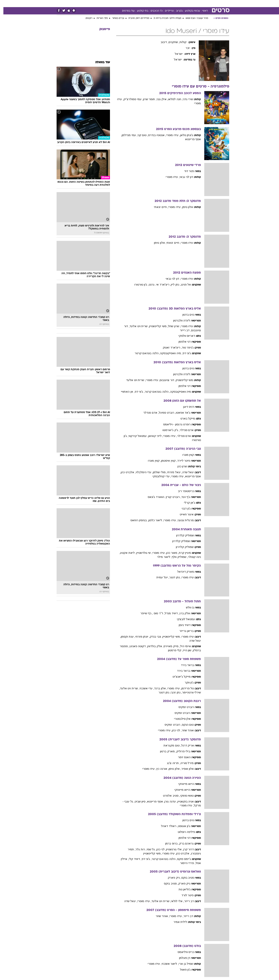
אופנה (92, 3)
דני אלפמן (181, 342)
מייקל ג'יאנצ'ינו (178, 677)
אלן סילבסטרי (179, 719)
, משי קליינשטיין (155, 326)
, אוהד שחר (159, 916)
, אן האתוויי (124, 392)
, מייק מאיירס (168, 646)
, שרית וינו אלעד (136, 326)
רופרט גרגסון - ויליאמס (174, 424)
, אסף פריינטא (152, 801)
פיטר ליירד (180, 461)
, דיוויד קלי (132, 859)
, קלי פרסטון (172, 650)
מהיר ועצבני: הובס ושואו (194, 18)
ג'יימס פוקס (181, 859)
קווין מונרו (185, 455)
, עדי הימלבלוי (141, 472)
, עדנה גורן (167, 801)
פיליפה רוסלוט (183, 832)
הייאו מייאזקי (183, 784)
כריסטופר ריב (183, 491)
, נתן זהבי (173, 692)
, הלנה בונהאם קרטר (144, 353)
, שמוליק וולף (176, 557)
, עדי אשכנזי (143, 688)
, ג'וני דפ (136, 392)
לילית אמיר (177, 922)
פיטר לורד (184, 895)
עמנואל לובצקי (183, 619)
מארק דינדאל (182, 572)
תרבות (172, 3)
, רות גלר (138, 849)
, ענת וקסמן (125, 637)
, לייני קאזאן (152, 436)
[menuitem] (207, 4)
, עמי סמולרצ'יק (130, 99)
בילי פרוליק (180, 751)
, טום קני (139, 135)
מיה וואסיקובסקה (177, 392)
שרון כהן (179, 466)
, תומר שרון (146, 99)
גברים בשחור (115, 18)
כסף (151, 3)
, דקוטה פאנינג (135, 646)
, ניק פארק (171, 878)
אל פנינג (182, 285)
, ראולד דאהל (166, 826)
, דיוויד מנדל (169, 613)
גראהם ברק (183, 843)
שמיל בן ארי (182, 964)
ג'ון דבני (183, 509)
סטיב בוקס (184, 878)
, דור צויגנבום (164, 380)
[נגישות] (5, 4)
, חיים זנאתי (158, 207)
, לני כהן (173, 730)
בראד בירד (184, 665)
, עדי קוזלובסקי (158, 476)
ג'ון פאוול (182, 970)
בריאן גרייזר (183, 631)
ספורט (197, 3)
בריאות (131, 3)
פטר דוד (186, 171)
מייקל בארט (184, 418)
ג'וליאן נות (181, 889)
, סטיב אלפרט (168, 796)
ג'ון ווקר (186, 682)
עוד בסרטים (125, 11)
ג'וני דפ (183, 353)
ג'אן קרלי (186, 503)
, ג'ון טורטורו (138, 285)
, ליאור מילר (161, 557)
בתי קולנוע (139, 11)
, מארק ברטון (165, 751)
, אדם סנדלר (148, 413)
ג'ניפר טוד (184, 348)
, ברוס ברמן (169, 843)
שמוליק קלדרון (182, 535)
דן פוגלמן (181, 958)
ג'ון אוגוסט (181, 826)
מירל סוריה (184, 763)
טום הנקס (184, 725)
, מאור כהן (169, 553)
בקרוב (176, 11)
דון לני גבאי (183, 177)
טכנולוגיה (105, 3)
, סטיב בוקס (168, 883)
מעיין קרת (181, 553)
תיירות (119, 3)
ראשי (202, 11)
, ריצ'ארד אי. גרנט (156, 285)
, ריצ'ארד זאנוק (169, 348)
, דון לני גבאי (170, 279)
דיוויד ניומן (181, 625)
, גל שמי (148, 849)
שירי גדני (185, 99)
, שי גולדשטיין (141, 553)
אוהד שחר (184, 730)
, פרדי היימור (184, 863)
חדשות (209, 3)
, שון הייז (185, 650)
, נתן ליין (172, 285)
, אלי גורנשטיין (171, 849)
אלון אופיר (184, 769)
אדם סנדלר (183, 430)
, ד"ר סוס (155, 613)
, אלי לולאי (174, 901)
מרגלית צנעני (182, 520)
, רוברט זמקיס (170, 725)
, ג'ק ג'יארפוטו (168, 430)
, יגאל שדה (127, 901)
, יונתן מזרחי (139, 637)
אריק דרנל (184, 745)
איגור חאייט (183, 514)
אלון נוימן (184, 207)
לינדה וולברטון (178, 320)
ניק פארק (181, 883)
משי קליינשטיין (181, 380)
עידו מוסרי (184, 243)
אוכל (142, 3)
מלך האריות (99, 18)
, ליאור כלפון (153, 520)
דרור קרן (185, 849)
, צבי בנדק (153, 637)
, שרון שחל (171, 326)
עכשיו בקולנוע (189, 11)
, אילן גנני (159, 99)
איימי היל (182, 646)
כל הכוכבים (153, 11)
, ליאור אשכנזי (167, 964)
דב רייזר (186, 901)
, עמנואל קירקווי (135, 436)
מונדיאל (185, 3)
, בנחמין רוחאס (136, 520)
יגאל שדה (185, 472)
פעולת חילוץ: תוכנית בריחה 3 (164, 18)
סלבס (161, 3)
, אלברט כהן (125, 472)
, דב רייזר (182, 330)
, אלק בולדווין (152, 646)
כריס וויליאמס (182, 952)
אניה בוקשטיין (182, 801)
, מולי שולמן (157, 472)
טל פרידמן (184, 688)
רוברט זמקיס (183, 707)
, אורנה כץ (159, 769)
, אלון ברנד (157, 688)
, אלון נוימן (157, 243)
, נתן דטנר (172, 577)
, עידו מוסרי (170, 135)
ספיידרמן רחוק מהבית (135, 18)
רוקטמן (86, 18)
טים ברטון (185, 315)
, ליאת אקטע (125, 553)
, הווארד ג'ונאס (153, 497)
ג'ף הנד (182, 497)
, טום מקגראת (169, 745)
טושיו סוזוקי (183, 796)
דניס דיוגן (185, 407)
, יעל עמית (159, 577)
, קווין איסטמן (166, 461)
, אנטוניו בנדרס (154, 135)
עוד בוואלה (99, 62)
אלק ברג (181, 613)
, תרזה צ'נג (170, 763)
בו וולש (187, 607)
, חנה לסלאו (172, 99)
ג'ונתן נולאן (183, 135)
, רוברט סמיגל (164, 413)
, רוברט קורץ (170, 497)
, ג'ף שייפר (143, 613)
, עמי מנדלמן (126, 135)
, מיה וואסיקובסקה (168, 353)
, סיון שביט (137, 801)
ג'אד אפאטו (180, 413)
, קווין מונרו (151, 461)
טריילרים (166, 11)
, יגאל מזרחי (171, 472)
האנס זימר (181, 757)
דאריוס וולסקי (183, 336)
